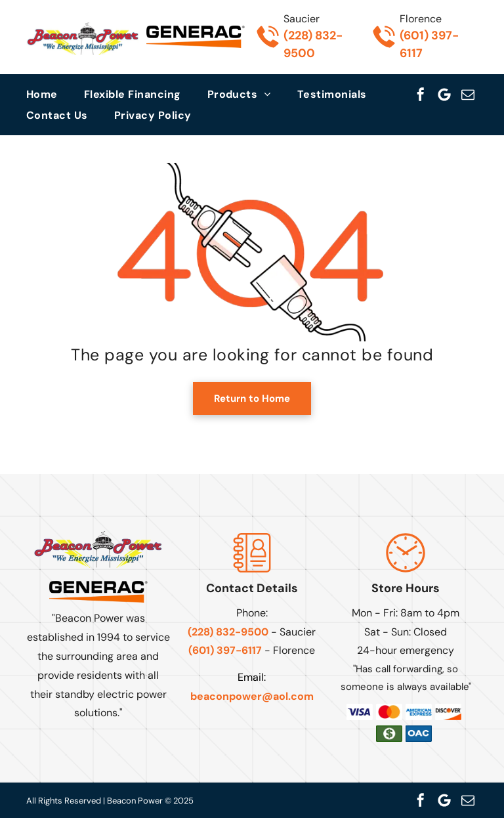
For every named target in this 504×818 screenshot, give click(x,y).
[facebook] (421, 95)
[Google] (444, 95)
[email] (468, 95)
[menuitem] (55, 94)
